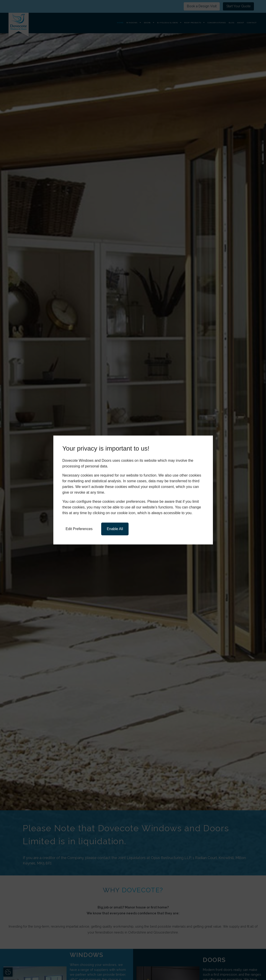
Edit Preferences (79, 529)
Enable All (115, 529)
